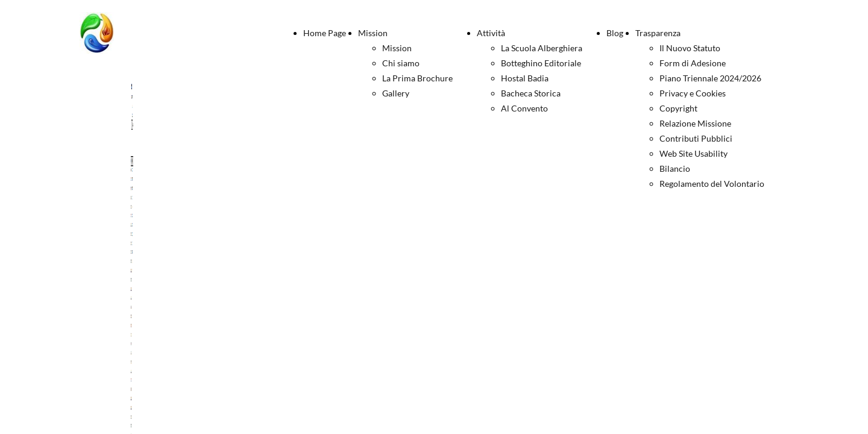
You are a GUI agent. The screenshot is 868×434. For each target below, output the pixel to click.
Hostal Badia (525, 78)
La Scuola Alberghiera (542, 48)
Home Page (325, 33)
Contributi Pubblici (696, 138)
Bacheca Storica (531, 93)
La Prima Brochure (417, 78)
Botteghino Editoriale (541, 63)
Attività (491, 33)
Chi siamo (401, 63)
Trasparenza (658, 33)
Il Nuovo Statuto (690, 48)
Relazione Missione (695, 123)
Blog (615, 33)
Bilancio (675, 168)
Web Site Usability (693, 153)
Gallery (396, 93)
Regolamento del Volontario (712, 184)
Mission (373, 33)
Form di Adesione (693, 63)
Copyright (678, 108)
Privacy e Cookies (693, 93)
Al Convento (524, 108)
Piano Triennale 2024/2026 (710, 78)
